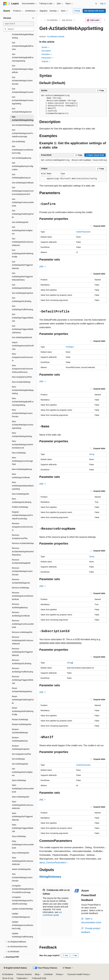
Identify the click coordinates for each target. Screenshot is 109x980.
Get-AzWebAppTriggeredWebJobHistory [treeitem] (23, 329)
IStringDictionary (50, 877)
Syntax (46, 47)
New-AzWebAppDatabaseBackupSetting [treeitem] (23, 486)
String (92, 454)
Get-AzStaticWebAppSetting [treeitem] (23, 119)
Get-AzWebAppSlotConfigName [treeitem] (22, 230)
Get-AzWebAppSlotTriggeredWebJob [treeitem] (22, 265)
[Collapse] (33, 18)
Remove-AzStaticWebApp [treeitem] (23, 543)
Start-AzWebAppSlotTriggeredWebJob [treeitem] (22, 817)
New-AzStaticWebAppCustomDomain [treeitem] (22, 413)
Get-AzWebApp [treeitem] (18, 142)
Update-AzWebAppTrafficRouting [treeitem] (22, 935)
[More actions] (104, 20)
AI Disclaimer (8, 974)
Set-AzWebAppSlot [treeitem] (20, 764)
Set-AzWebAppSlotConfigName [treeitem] (22, 772)
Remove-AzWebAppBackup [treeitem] (20, 606)
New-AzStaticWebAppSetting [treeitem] (22, 435)
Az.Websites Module (56, 37)
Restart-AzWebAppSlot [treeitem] (22, 724)
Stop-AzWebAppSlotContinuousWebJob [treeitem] (23, 861)
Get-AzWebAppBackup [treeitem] (22, 158)
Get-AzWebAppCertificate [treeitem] (23, 183)
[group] (73, 160)
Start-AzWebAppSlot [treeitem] (21, 797)
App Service (67, 20)
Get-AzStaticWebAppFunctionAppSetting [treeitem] (23, 100)
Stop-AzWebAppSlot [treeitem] (20, 853)
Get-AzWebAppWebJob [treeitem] (22, 337)
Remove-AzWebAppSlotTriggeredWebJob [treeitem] (22, 652)
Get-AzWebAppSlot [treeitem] (20, 222)
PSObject (70, 347)
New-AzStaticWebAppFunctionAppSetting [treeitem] (23, 425)
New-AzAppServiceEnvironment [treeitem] (22, 357)
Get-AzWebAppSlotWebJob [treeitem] (22, 286)
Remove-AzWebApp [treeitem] (20, 588)
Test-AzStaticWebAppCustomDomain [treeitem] (22, 877)
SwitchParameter (83, 232)
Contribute (48, 974)
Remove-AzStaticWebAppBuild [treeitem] (21, 561)
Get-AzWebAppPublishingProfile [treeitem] (23, 214)
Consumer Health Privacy (78, 974)
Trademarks (22, 978)
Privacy (59, 974)
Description (46, 51)
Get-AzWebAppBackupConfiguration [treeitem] (23, 166)
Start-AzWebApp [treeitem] (19, 780)
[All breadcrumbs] (42, 20)
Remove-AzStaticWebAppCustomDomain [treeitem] (22, 571)
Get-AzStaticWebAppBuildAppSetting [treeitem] (23, 34)
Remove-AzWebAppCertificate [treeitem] (21, 614)
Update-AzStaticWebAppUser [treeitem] (21, 915)
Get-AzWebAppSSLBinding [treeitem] (22, 300)
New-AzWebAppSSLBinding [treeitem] (22, 500)
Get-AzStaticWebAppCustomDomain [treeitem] (22, 81)
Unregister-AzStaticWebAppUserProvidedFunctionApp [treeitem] (22, 900)
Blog (37, 974)
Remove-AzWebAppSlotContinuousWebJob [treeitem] (23, 640)
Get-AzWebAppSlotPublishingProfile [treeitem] (23, 253)
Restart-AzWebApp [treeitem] (20, 719)
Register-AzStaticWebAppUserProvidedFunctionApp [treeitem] (22, 515)
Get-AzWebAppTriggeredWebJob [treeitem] (23, 318)
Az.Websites (52, 20)
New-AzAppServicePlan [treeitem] (22, 377)
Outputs (46, 61)
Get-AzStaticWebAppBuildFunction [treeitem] (23, 46)
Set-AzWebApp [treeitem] (18, 759)
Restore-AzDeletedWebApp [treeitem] (20, 731)
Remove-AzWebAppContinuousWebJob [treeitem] (23, 624)
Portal (77, 11)
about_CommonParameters (53, 863)
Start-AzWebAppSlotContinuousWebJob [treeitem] (23, 805)
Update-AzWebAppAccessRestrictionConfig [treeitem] (23, 925)
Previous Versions (24, 974)
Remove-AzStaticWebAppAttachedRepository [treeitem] (23, 551)
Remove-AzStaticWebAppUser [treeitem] (21, 581)
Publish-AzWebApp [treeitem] (20, 507)
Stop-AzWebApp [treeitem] (19, 836)
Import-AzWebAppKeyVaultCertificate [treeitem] (23, 346)
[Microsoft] (5, 4)
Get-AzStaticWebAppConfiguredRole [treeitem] (23, 69)
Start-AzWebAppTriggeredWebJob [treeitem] (23, 828)
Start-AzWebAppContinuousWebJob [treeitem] (23, 788)
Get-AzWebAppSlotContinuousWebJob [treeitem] (23, 242)
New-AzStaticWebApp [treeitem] (21, 382)
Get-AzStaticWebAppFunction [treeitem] (23, 90)
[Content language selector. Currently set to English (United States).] (15, 968)
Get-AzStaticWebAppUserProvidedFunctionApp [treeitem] (22, 133)
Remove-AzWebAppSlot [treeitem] (22, 632)
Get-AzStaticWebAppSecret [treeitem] (22, 110)
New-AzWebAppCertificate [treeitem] (21, 476)
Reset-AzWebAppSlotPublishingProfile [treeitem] (23, 711)
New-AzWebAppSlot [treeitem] (20, 494)
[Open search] (96, 4)
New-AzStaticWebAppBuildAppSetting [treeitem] (23, 390)
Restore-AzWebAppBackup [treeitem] (20, 739)
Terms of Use (8, 978)
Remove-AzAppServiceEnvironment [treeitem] (22, 527)
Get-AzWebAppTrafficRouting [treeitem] (22, 308)
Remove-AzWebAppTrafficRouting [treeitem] (22, 670)
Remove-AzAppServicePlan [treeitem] (20, 537)
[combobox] (19, 24)
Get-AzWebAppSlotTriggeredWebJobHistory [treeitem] (22, 277)
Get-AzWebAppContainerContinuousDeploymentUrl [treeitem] (23, 191)
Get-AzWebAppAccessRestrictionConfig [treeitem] (23, 150)
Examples (47, 54)
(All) (43, 267)
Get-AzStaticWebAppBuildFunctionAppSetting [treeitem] (23, 58)
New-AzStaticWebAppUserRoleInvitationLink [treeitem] (22, 444)
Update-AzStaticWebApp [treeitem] (22, 909)
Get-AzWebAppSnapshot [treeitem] (22, 293)
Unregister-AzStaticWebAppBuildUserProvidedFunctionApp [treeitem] (23, 889)
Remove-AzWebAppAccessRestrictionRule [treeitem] (23, 596)
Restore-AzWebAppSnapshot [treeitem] (21, 747)
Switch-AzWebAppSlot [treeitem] (21, 869)
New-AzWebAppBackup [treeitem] (22, 469)
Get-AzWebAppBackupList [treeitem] (21, 176)
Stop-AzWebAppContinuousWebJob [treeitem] (23, 844)
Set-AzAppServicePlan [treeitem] (22, 754)
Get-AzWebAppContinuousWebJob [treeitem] (23, 202)
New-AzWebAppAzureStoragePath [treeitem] (22, 461)
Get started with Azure (94, 11)
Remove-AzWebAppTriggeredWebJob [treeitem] (23, 680)
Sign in (103, 4)
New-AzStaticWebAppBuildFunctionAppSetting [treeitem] (23, 402)
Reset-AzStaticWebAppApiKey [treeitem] (22, 690)
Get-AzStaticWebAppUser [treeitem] (23, 125)
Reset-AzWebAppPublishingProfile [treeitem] (23, 700)
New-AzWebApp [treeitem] (19, 453)
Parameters (48, 58)
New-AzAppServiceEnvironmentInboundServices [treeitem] (22, 369)
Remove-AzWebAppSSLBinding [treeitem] (22, 662)
